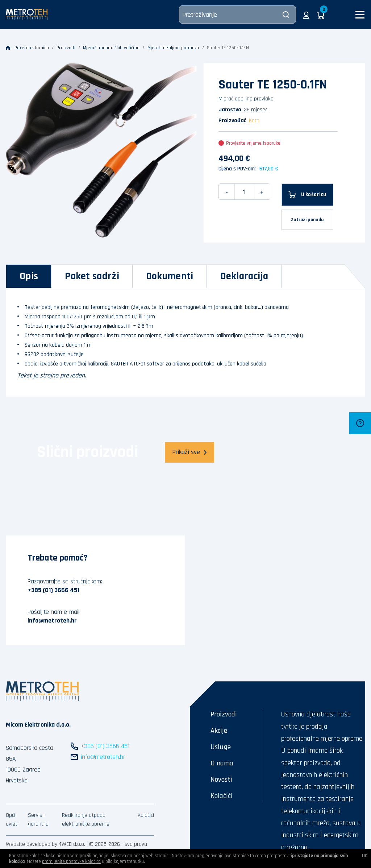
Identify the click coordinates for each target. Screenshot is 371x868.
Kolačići (146, 815)
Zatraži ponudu (307, 220)
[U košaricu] (307, 195)
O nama (222, 763)
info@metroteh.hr (52, 621)
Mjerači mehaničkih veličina (111, 48)
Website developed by (32, 844)
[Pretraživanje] (237, 15)
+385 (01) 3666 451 (53, 590)
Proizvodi (66, 48)
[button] (306, 15)
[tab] (29, 276)
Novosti (221, 780)
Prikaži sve (189, 452)
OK (365, 856)
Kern (254, 121)
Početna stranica (27, 48)
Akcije (219, 731)
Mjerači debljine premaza (173, 48)
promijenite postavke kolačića (71, 861)
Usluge (221, 747)
